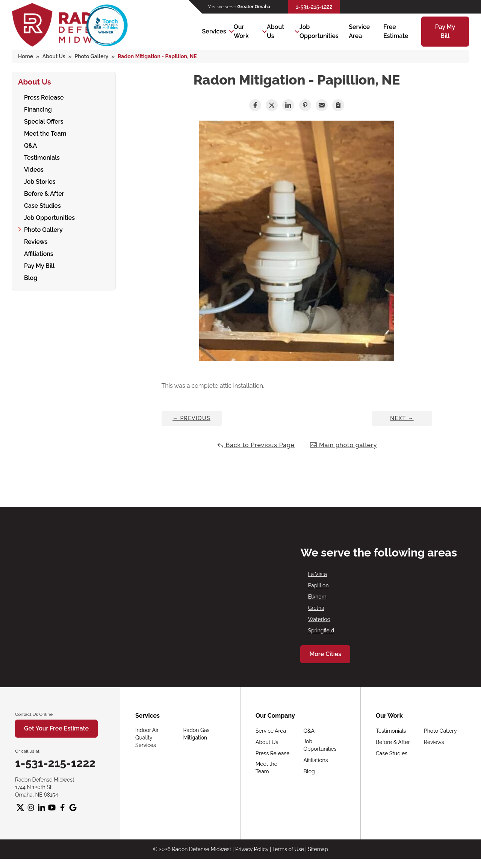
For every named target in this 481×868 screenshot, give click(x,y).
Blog (31, 278)
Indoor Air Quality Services (147, 738)
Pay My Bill (39, 266)
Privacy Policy (252, 849)
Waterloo (319, 619)
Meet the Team (45, 134)
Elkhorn (317, 597)
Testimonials (42, 158)
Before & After (44, 194)
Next (402, 418)
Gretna (316, 608)
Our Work (241, 31)
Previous (191, 418)
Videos (34, 170)
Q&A (30, 146)
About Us (275, 31)
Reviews (36, 242)
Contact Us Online (34, 714)
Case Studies (42, 206)
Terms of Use (288, 849)
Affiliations (39, 254)
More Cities (325, 654)
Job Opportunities (49, 218)
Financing (38, 110)
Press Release (44, 98)
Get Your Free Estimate (56, 728)
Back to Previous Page (256, 445)
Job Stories (40, 182)
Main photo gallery (343, 445)
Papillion (318, 585)
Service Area (271, 731)
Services (214, 31)
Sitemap (318, 849)
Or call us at (27, 751)
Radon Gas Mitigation (197, 734)
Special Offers (44, 122)
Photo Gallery (43, 230)
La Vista (317, 574)
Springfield (321, 631)
